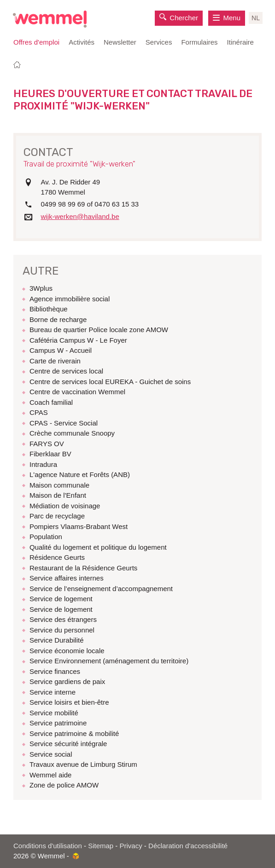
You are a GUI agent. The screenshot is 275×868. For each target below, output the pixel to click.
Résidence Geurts (57, 557)
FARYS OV (47, 444)
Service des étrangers (63, 619)
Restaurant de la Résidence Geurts (83, 568)
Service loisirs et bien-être (69, 702)
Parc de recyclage (57, 516)
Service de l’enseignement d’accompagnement (101, 589)
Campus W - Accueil (61, 350)
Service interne (53, 692)
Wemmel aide (50, 775)
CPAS (39, 412)
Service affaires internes (67, 578)
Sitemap (101, 846)
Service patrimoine (58, 723)
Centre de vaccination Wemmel (77, 392)
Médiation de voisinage (65, 506)
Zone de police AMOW (64, 785)
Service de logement (61, 599)
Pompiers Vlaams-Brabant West (79, 526)
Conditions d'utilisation (48, 846)
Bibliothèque (49, 309)
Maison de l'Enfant (58, 495)
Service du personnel (62, 630)
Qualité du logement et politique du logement (98, 547)
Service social (51, 754)
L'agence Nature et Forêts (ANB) (80, 474)
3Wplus (41, 288)
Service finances (55, 671)
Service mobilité (54, 713)
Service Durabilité (57, 640)
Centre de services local (66, 371)
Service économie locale (67, 651)
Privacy (131, 846)
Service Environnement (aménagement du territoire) (109, 661)
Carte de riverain (55, 361)
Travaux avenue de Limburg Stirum (83, 764)
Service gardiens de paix (67, 681)
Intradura (43, 464)
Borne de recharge (58, 319)
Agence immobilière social (70, 299)
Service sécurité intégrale (68, 744)
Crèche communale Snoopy (72, 433)
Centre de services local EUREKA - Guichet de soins (110, 382)
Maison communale (59, 485)
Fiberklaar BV (50, 454)
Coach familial (51, 402)
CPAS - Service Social (64, 423)
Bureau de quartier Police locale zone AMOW (99, 330)
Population (46, 537)
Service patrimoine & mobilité (74, 733)
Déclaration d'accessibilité (188, 846)
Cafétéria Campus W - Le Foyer (78, 340)
